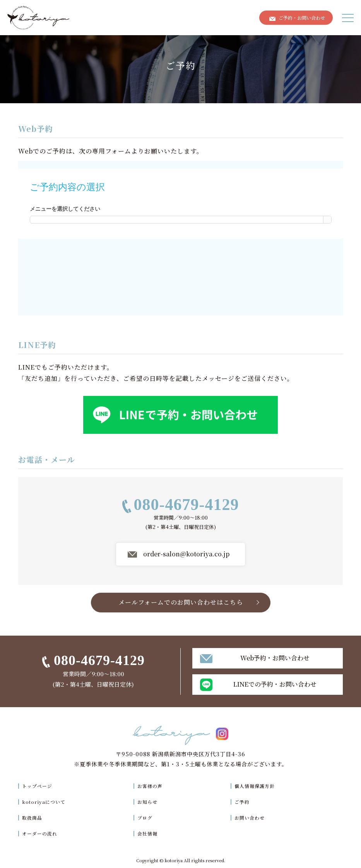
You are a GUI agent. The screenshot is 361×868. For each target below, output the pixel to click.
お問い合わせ (252, 817)
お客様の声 (153, 785)
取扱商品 (34, 817)
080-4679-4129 (186, 506)
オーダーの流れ (42, 833)
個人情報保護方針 (257, 785)
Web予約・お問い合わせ (275, 658)
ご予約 (243, 801)
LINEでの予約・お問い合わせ (275, 684)
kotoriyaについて (47, 801)
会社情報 (150, 833)
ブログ (147, 817)
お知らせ (150, 801)
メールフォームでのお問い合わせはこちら (181, 603)
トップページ (39, 785)
